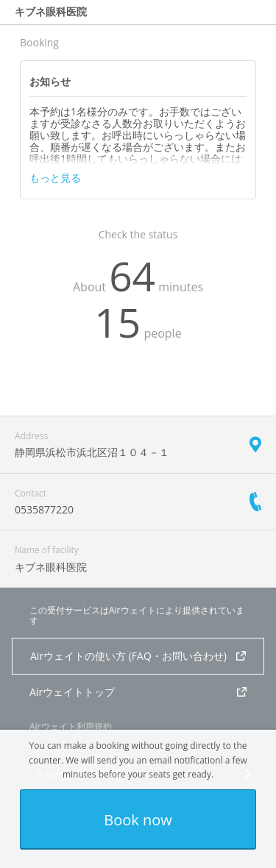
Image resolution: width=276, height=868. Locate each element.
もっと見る (55, 178)
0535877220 (44, 509)
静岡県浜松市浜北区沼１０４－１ (92, 452)
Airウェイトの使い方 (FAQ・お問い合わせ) (138, 656)
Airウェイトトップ (138, 692)
